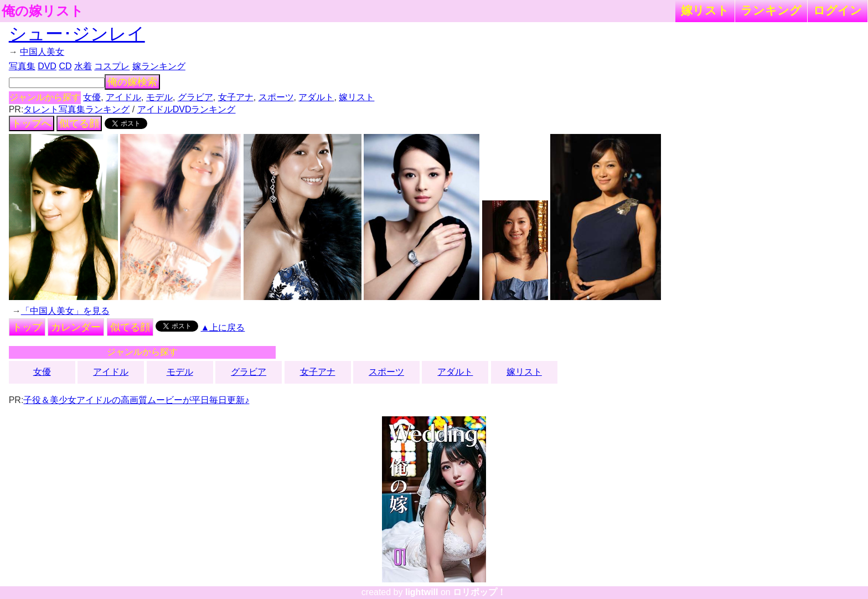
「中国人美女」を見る (65, 311)
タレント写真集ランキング (76, 109)
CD (65, 66)
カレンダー (76, 327)
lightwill (422, 592)
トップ (27, 327)
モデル (159, 97)
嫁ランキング (159, 66)
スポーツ (276, 97)
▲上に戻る (223, 327)
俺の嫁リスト (43, 11)
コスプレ (112, 66)
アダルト (316, 97)
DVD (47, 66)
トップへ (32, 123)
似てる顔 (79, 123)
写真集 (22, 66)
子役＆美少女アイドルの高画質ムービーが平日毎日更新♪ (136, 400)
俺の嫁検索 (132, 82)
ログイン (838, 10)
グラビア (195, 97)
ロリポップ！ (479, 592)
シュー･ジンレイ (77, 34)
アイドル (123, 97)
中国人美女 (42, 52)
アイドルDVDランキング (187, 109)
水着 (83, 66)
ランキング (771, 10)
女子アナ (236, 97)
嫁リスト (705, 10)
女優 (92, 97)
